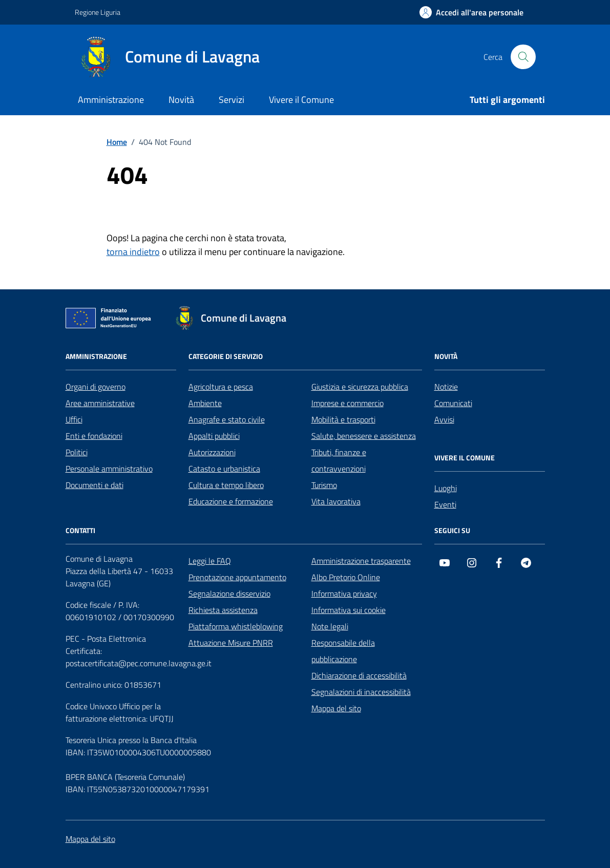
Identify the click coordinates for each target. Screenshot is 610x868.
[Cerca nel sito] (523, 57)
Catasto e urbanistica (224, 469)
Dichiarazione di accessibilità (359, 675)
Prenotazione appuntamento (237, 577)
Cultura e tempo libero (226, 485)
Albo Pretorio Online (346, 577)
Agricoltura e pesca (221, 387)
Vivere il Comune (301, 100)
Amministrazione (111, 100)
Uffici (74, 419)
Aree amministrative (100, 403)
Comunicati (453, 403)
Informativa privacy (344, 594)
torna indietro (133, 252)
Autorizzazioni (212, 452)
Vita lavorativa (336, 501)
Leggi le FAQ (210, 561)
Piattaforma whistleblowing (236, 626)
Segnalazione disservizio (229, 594)
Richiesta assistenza (223, 610)
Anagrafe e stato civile (227, 419)
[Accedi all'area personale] (471, 12)
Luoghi (446, 488)
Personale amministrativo (109, 469)
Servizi (232, 100)
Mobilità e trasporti (343, 419)
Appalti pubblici (214, 436)
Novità (181, 100)
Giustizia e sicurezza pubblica (360, 387)
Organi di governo (96, 387)
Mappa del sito (336, 708)
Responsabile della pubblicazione (343, 651)
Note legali (330, 626)
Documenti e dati (94, 485)
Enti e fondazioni (94, 436)
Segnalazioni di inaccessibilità (361, 692)
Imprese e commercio (348, 403)
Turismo (324, 485)
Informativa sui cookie (349, 610)
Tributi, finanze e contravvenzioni (339, 460)
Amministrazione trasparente (361, 561)
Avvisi (444, 419)
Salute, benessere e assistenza (364, 436)
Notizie (446, 387)
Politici (77, 452)
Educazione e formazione (231, 501)
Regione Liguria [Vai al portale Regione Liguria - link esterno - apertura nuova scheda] (98, 12)
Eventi (445, 504)
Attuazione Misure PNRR (231, 643)
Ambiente (205, 403)
